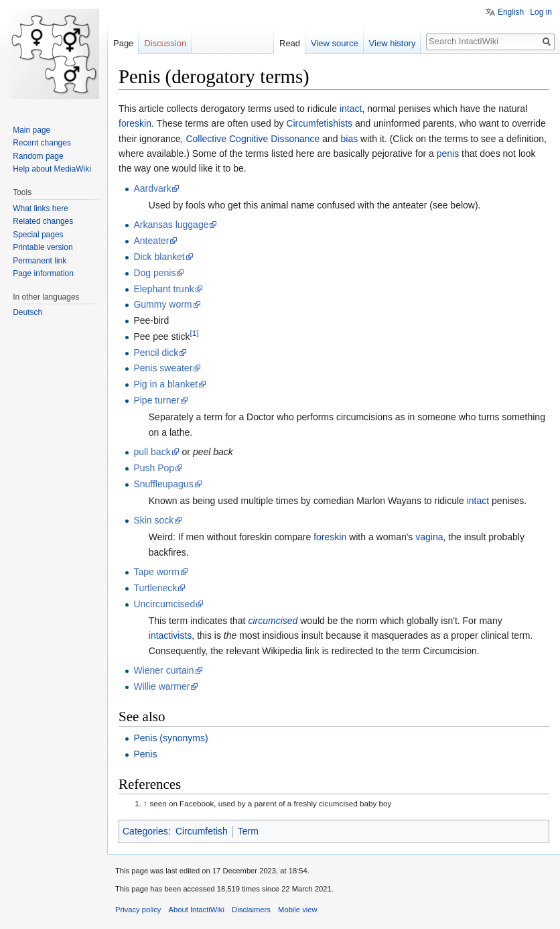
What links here (41, 208)
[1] (194, 333)
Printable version (43, 247)
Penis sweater (163, 368)
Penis (145, 754)
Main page (31, 130)
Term (248, 831)
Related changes (43, 221)
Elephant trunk (163, 289)
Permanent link (40, 261)
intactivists (170, 635)
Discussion (165, 43)
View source (335, 43)
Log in (541, 12)
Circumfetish (202, 831)
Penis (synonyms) (170, 738)
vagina (429, 537)
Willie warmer (161, 686)
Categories (145, 831)
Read (290, 43)
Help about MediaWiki (52, 169)
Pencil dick (156, 353)
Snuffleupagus (163, 484)
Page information (43, 273)
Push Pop (154, 468)
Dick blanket (159, 257)
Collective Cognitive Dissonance (253, 139)
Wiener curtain (163, 670)
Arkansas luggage (171, 225)
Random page (38, 156)
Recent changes (42, 143)
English (511, 12)
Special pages (38, 235)
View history (393, 43)
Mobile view (297, 910)
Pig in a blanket (165, 384)
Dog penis (154, 273)
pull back (152, 452)
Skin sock (153, 520)
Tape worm (156, 572)
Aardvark (152, 188)
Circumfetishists (319, 123)
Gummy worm (162, 304)
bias (350, 139)
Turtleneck (155, 588)
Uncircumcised (164, 604)
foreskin (135, 123)
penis (448, 153)
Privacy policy (138, 910)
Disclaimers (251, 910)
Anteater (151, 241)
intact (351, 109)
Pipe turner (156, 400)
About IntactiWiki (197, 910)
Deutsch (27, 312)
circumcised (273, 621)
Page (123, 43)
